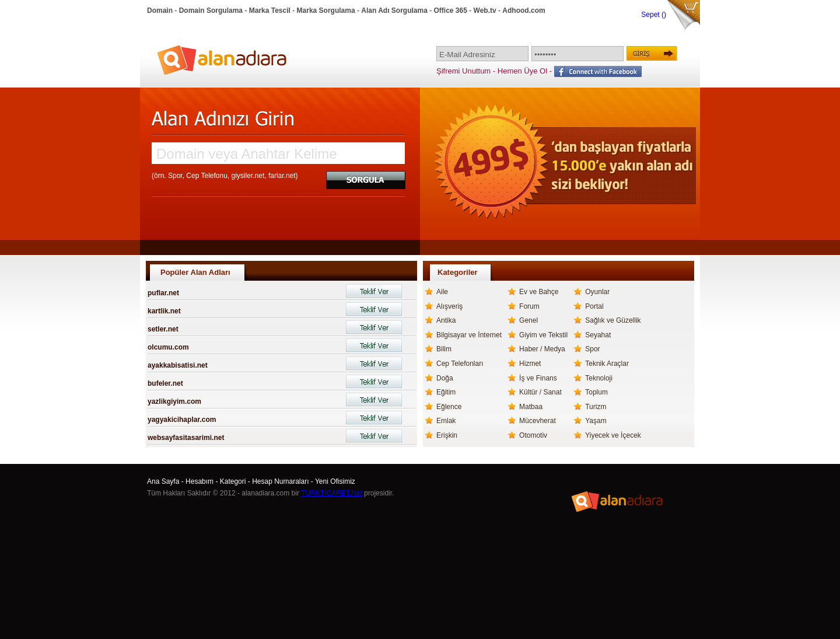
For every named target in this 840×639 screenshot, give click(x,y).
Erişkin (447, 435)
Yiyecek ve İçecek (613, 435)
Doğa (445, 378)
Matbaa (531, 407)
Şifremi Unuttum (463, 71)
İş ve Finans (538, 378)
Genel (528, 320)
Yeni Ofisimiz (335, 481)
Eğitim (446, 392)
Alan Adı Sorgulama (394, 11)
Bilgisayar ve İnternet (469, 335)
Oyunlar (597, 292)
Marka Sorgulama (326, 11)
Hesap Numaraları (280, 481)
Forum (529, 306)
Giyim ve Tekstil (543, 335)
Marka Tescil (270, 11)
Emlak (446, 421)
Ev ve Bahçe (539, 292)
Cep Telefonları (460, 364)
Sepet (651, 15)
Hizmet (530, 364)
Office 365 (451, 11)
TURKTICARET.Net (332, 493)
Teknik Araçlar (607, 364)
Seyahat (598, 335)
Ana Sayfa (163, 481)
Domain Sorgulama (211, 11)
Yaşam (596, 421)
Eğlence (449, 407)
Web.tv (485, 11)
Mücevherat (538, 421)
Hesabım (199, 481)
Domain (160, 11)
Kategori (233, 481)
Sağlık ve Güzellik (613, 320)
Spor (592, 349)
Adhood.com (524, 11)
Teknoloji (599, 378)
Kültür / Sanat (540, 392)
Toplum (596, 392)
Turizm (596, 407)
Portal (594, 306)
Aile (442, 292)
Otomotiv (533, 435)
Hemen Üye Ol (522, 71)
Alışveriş (449, 306)
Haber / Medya (542, 349)
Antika (446, 320)
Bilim (444, 349)
